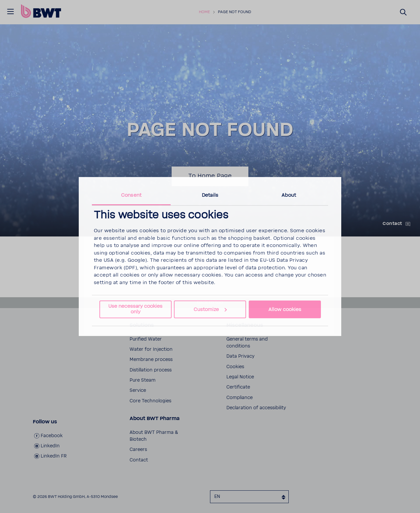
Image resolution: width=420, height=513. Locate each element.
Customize (210, 310)
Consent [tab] (131, 195)
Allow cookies (285, 310)
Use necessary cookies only (135, 309)
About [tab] (289, 195)
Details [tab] (210, 195)
